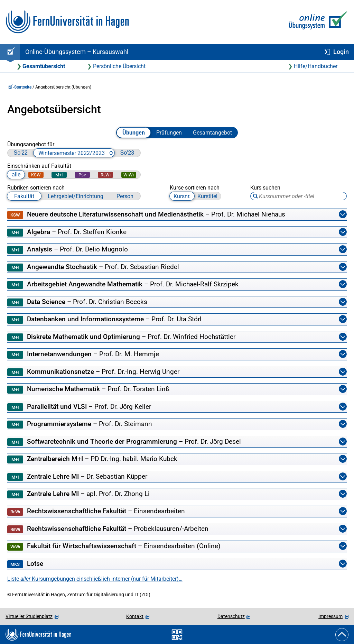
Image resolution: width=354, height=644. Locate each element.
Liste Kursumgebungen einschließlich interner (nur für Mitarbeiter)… (95, 579)
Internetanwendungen (177, 354)
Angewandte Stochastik (177, 267)
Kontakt (135, 616)
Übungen (134, 133)
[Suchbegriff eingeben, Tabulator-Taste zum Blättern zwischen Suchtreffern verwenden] (299, 196)
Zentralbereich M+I (177, 459)
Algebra (177, 232)
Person (125, 196)
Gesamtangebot (212, 133)
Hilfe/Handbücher (316, 66)
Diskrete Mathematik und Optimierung (177, 337)
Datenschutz (231, 616)
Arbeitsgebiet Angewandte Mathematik (177, 284)
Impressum (330, 616)
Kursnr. (182, 196)
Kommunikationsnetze (177, 372)
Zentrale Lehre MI (177, 477)
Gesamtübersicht (44, 66)
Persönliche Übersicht (119, 66)
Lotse (177, 564)
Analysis (177, 250)
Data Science (177, 302)
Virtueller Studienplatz (29, 616)
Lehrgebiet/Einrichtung (76, 196)
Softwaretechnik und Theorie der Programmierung (177, 442)
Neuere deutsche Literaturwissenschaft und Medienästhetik (177, 215)
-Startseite (20, 87)
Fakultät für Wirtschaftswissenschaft (177, 546)
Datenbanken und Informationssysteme (177, 319)
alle (16, 174)
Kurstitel (207, 196)
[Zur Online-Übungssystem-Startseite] (316, 22)
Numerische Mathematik (177, 389)
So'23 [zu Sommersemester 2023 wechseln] (127, 153)
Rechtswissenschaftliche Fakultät (177, 511)
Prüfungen (169, 133)
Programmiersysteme (177, 424)
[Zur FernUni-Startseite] (67, 22)
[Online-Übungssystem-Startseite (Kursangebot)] (10, 52)
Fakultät (24, 196)
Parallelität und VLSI (177, 407)
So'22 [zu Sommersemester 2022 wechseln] (21, 153)
